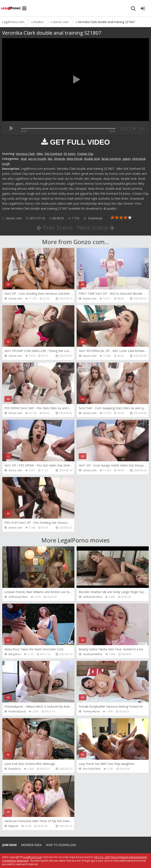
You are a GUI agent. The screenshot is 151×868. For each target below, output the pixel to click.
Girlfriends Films (18, 597)
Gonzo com (14, 218)
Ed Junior (69, 154)
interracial (139, 159)
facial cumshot (111, 159)
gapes (127, 159)
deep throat (75, 159)
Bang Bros (15, 654)
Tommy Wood (91, 711)
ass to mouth (37, 159)
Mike (40, 154)
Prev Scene (55, 227)
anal (24, 159)
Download (93, 218)
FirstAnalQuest (17, 711)
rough (6, 164)
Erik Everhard (53, 154)
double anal (92, 159)
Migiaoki (13, 826)
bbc (50, 159)
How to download (61, 845)
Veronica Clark (25, 154)
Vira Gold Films (92, 769)
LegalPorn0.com (33, 857)
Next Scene (96, 227)
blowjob (60, 159)
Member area (31, 845)
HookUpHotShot (93, 654)
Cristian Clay (85, 154)
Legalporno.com (11, 8)
